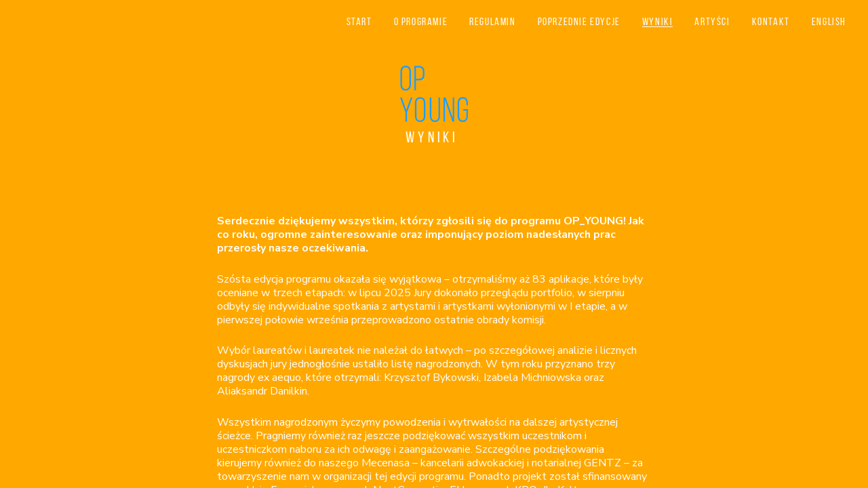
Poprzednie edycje (579, 21)
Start (359, 21)
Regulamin (492, 21)
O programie (421, 21)
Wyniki (658, 21)
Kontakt (771, 21)
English (829, 21)
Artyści (712, 21)
